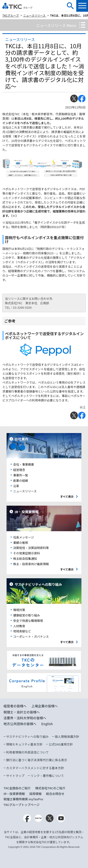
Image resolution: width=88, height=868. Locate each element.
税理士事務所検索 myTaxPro (23, 799)
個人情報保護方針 (67, 736)
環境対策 (19, 610)
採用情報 (35, 794)
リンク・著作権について (47, 776)
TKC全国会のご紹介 (17, 788)
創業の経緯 (21, 480)
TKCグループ (11, 15)
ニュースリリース (35, 15)
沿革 (16, 486)
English (47, 724)
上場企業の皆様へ (45, 706)
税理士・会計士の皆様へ (22, 712)
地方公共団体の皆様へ (20, 724)
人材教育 (19, 626)
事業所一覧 (21, 475)
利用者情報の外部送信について (27, 752)
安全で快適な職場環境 (28, 621)
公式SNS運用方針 (61, 744)
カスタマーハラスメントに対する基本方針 (35, 768)
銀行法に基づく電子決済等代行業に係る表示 (37, 760)
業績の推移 (21, 543)
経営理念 (19, 470)
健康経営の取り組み (27, 615)
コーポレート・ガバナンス (31, 636)
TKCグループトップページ (22, 805)
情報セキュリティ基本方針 (24, 744)
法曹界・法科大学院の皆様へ (25, 718)
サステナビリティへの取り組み (27, 736)
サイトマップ (15, 776)
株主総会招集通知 (25, 558)
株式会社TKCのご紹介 (50, 788)
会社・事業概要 (24, 464)
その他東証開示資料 (27, 553)
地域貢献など (22, 631)
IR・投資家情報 (14, 794)
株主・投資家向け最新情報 (31, 564)
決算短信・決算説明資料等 (31, 548)
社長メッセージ (23, 537)
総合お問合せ (55, 794)
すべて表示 (67, 496)
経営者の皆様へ (15, 706)
